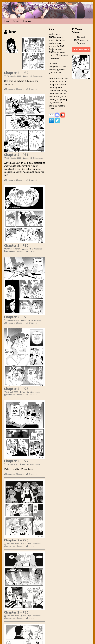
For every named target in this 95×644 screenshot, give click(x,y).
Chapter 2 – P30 (16, 245)
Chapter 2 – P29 (16, 317)
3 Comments (38, 76)
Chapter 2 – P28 (16, 388)
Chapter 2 (33, 89)
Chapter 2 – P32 (16, 73)
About (16, 21)
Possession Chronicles (15, 89)
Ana (27, 76)
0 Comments (38, 158)
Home (7, 21)
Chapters (27, 21)
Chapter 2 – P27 (16, 461)
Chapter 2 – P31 (16, 154)
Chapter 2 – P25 (16, 612)
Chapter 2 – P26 (16, 540)
